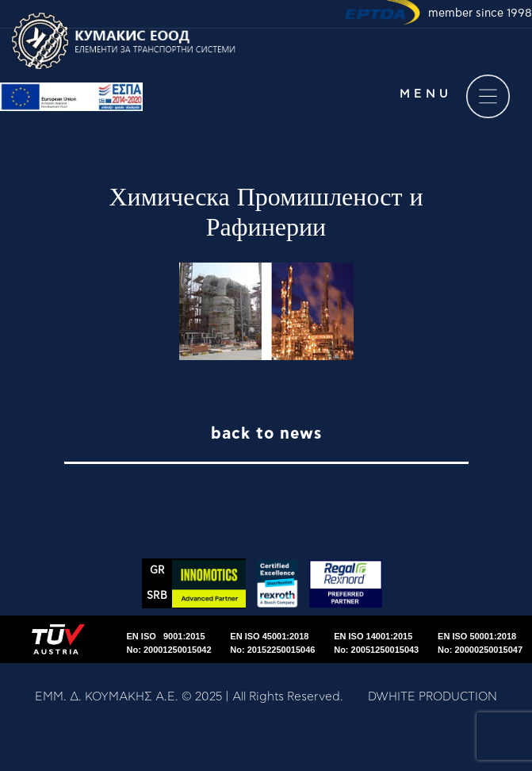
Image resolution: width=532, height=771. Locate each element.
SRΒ (157, 596)
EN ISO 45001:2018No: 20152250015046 (272, 643)
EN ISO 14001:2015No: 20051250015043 (376, 643)
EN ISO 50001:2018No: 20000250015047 (480, 643)
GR (157, 571)
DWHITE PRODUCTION (432, 697)
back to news (266, 434)
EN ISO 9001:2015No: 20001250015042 (169, 643)
